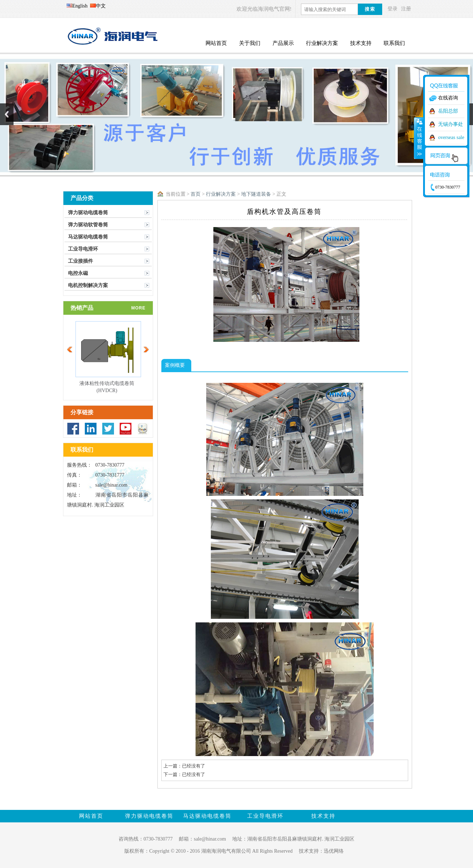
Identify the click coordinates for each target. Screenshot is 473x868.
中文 (98, 6)
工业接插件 (80, 261)
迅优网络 (334, 851)
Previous (7, 114)
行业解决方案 (221, 194)
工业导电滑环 (83, 249)
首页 (196, 194)
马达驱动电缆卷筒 (88, 237)
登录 (393, 9)
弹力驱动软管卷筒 (88, 225)
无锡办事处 (451, 124)
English (77, 6)
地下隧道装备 (256, 194)
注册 (406, 9)
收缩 (419, 138)
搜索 (370, 9)
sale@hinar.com (111, 485)
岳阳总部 (448, 111)
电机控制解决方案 (88, 285)
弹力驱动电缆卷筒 (88, 213)
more (139, 308)
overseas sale (451, 137)
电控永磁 (78, 273)
